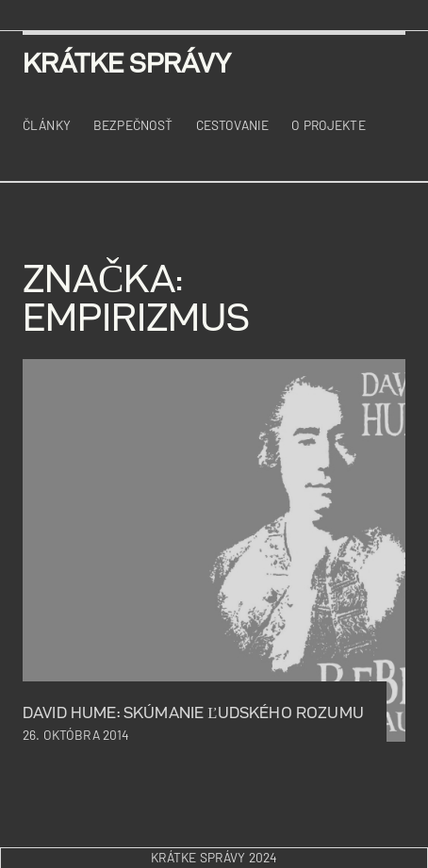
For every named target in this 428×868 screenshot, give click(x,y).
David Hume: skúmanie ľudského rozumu (193, 712)
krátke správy (127, 63)
